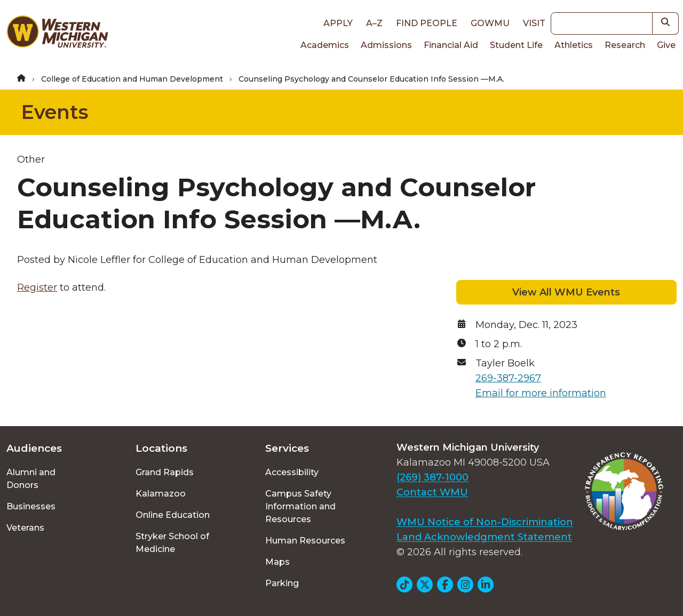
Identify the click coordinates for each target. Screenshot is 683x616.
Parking (282, 583)
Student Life (516, 45)
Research (625, 45)
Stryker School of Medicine (172, 543)
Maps (277, 562)
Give (666, 45)
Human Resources (305, 541)
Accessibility (292, 472)
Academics (325, 45)
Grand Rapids (165, 472)
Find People (427, 23)
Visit (534, 23)
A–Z (374, 23)
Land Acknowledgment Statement (484, 537)
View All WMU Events (566, 292)
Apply (338, 23)
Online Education (173, 515)
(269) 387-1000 (432, 477)
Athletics (574, 45)
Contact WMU (432, 492)
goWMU (490, 23)
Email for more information (541, 393)
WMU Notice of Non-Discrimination (485, 522)
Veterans (25, 528)
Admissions (386, 45)
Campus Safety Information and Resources (300, 506)
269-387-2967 (508, 378)
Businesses (31, 506)
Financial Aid (451, 45)
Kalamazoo (161, 494)
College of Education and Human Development (132, 79)
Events (55, 112)
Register (37, 287)
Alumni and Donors (31, 479)
